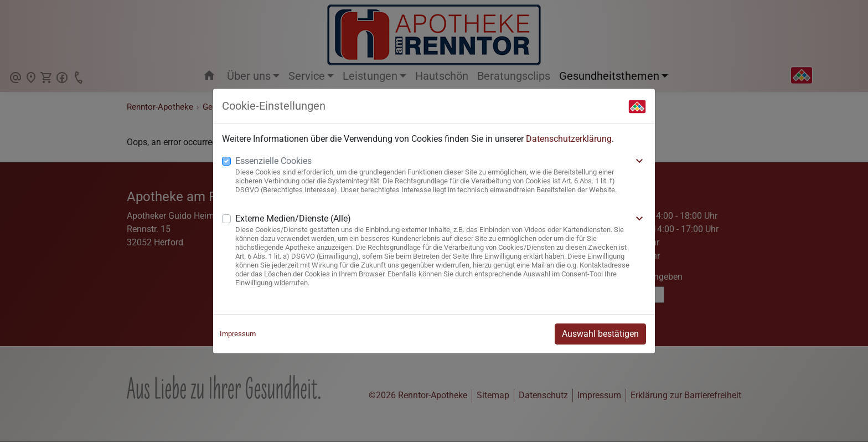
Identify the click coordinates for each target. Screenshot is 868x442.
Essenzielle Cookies (273, 161)
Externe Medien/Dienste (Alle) (293, 219)
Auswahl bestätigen (600, 334)
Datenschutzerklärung (569, 139)
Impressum (238, 334)
